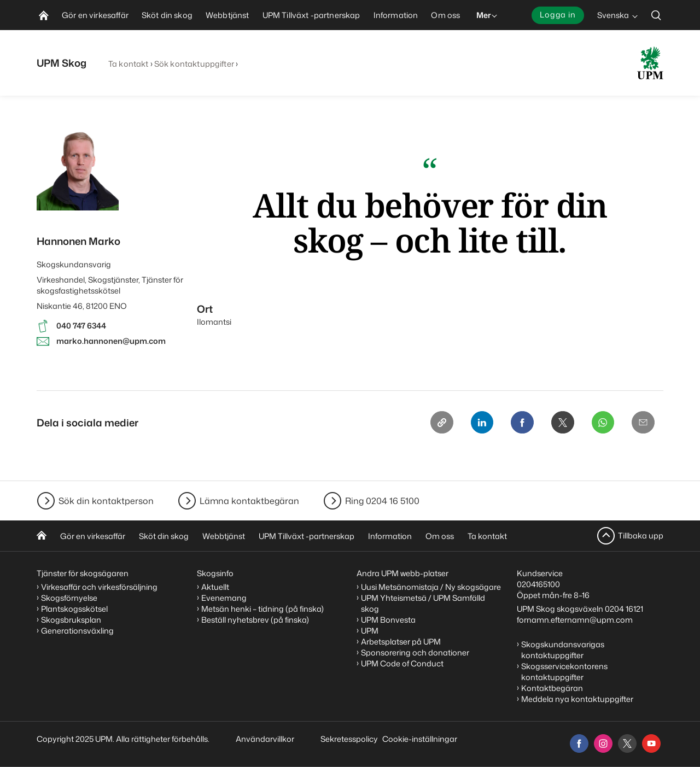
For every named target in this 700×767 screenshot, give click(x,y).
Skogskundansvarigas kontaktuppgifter (563, 650)
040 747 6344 (81, 326)
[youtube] (651, 743)
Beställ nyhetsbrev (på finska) (255, 620)
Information (390, 536)
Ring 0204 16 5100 (382, 501)
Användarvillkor (266, 739)
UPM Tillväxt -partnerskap (307, 536)
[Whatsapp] (601, 423)
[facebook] (579, 743)
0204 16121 (624, 609)
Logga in (558, 14)
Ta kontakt (128, 64)
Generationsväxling (77, 631)
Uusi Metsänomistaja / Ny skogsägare (431, 587)
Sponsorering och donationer (415, 652)
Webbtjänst (224, 536)
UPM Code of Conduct (402, 663)
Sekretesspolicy (349, 739)
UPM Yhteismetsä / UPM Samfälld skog (423, 603)
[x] (627, 743)
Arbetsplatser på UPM (401, 642)
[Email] (643, 423)
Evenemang (224, 598)
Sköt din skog (164, 536)
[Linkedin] (476, 423)
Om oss (440, 536)
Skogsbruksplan (71, 620)
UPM (370, 631)
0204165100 (538, 584)
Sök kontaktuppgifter (194, 64)
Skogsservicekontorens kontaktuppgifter (564, 672)
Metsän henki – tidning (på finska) (262, 609)
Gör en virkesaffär (93, 536)
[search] (656, 15)
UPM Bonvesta (388, 620)
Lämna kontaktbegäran (249, 501)
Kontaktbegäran (552, 688)
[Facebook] (518, 423)
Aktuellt (215, 587)
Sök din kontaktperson (106, 501)
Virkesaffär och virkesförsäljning (100, 587)
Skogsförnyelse (69, 598)
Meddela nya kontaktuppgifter (577, 699)
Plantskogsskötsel (74, 609)
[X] (559, 423)
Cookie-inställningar (420, 739)
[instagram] (603, 743)
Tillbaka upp (641, 535)
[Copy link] (435, 423)
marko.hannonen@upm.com (111, 341)
